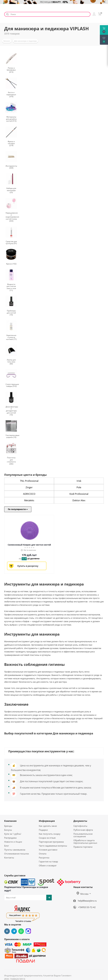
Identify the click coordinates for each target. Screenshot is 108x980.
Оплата (43, 854)
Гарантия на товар (48, 862)
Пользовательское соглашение (83, 835)
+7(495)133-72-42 (87, 907)
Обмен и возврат (48, 865)
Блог (7, 846)
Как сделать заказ (48, 826)
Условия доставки (48, 850)
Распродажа (10, 838)
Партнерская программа (51, 842)
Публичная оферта (83, 830)
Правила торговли (83, 847)
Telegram (14, 931)
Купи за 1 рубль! (13, 834)
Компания (10, 821)
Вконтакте (7, 931)
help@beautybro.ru (87, 901)
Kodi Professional (79, 494)
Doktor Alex (79, 500)
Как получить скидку (50, 834)
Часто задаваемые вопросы (53, 846)
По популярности (18, 509)
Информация (47, 821)
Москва (83, 894)
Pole (79, 487)
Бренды (8, 826)
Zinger (29, 487)
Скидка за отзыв (47, 838)
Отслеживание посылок (17, 854)
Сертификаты (80, 826)
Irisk (79, 481)
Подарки (43, 830)
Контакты (9, 858)
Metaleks (29, 500)
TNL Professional (29, 481)
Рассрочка (44, 858)
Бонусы (8, 830)
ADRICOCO (29, 494)
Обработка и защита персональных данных (85, 842)
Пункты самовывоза (15, 850)
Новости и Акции (13, 842)
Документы (80, 821)
